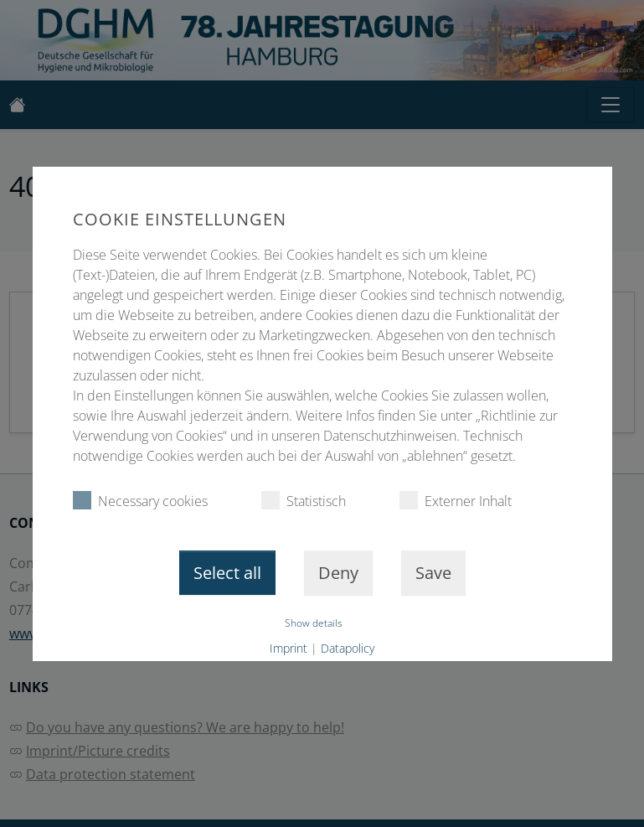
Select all (227, 573)
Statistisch (303, 501)
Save (433, 573)
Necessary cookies (139, 501)
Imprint (289, 648)
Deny (338, 573)
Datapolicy (348, 648)
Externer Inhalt (455, 501)
